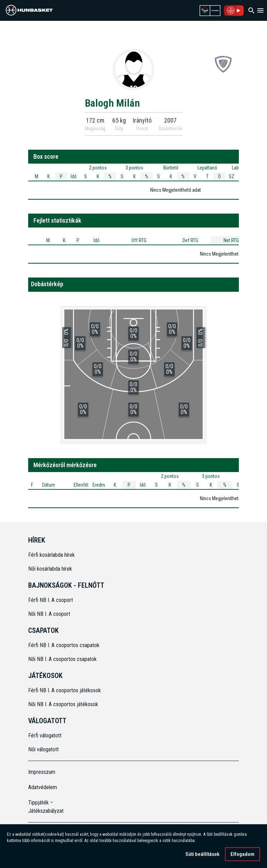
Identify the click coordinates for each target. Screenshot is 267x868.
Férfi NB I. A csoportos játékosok (64, 690)
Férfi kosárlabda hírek (51, 555)
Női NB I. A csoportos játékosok (63, 704)
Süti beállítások (202, 855)
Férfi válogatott (45, 735)
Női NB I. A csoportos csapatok (63, 659)
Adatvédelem (43, 787)
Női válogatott (43, 749)
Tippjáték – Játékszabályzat (46, 807)
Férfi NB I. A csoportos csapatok (64, 645)
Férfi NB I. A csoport (51, 600)
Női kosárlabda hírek (50, 569)
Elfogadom (242, 855)
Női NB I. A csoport (49, 614)
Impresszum (42, 772)
